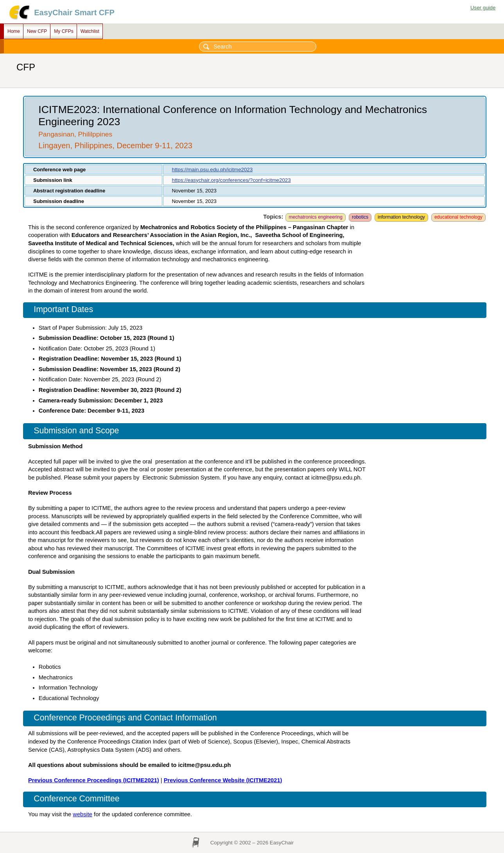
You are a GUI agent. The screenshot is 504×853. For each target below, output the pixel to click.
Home (14, 31)
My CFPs (64, 31)
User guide (483, 8)
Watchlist (90, 31)
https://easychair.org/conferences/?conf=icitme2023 (231, 180)
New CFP (37, 31)
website (83, 814)
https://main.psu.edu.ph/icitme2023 (212, 170)
